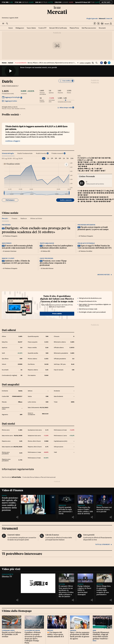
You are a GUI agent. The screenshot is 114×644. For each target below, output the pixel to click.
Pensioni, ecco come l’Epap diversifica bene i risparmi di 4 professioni (53, 263)
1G (44, 158)
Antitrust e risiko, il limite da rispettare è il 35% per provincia (16, 262)
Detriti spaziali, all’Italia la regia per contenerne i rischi (65, 510)
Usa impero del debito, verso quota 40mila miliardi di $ (56, 634)
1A (64, 158)
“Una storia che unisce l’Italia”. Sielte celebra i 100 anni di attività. (85, 510)
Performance (10, 200)
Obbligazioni (20, 28)
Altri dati (106, 2)
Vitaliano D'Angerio (11, 236)
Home (4, 63)
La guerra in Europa (32, 630)
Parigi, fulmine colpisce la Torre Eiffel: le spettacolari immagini (84, 590)
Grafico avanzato (66, 200)
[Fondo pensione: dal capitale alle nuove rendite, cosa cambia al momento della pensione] (38, 505)
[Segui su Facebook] (95, 23)
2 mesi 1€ (105, 19)
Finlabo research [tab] (57, 153)
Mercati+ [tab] (5, 218)
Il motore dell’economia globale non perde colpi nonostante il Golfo (17, 247)
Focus (4, 496)
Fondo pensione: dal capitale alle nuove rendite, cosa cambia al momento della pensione (10, 504)
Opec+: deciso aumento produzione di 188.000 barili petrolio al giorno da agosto (80, 635)
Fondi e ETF (43, 28)
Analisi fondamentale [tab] (25, 153)
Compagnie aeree (8, 630)
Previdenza (6, 225)
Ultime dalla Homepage (17, 611)
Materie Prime (74, 28)
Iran (94, 630)
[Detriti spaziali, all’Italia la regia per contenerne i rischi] (66, 499)
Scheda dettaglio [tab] (8, 153)
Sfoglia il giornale (92, 19)
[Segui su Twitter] (98, 23)
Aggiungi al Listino (9, 101)
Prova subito (57, 314)
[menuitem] (37, 193)
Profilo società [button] (11, 115)
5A (68, 158)
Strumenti (102, 28)
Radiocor (62, 505)
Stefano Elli (46, 251)
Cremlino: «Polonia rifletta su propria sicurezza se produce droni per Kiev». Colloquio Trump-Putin (33, 638)
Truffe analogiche (47, 243)
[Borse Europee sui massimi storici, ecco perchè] (104, 499)
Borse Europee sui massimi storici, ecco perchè (39, 67)
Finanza (99, 505)
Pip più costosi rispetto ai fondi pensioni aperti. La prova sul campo (93, 228)
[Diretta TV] (38, 583)
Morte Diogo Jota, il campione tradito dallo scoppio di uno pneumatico (104, 590)
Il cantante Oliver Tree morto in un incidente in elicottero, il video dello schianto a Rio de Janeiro (66, 591)
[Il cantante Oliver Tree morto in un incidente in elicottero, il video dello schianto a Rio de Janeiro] (66, 578)
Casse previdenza (46, 258)
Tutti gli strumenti (104, 544)
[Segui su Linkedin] (102, 23)
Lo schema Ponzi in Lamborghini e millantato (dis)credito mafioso (56, 247)
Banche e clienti (8, 258)
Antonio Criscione (11, 251)
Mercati (57, 12)
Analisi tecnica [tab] (41, 153)
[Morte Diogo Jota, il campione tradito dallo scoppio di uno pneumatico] (104, 578)
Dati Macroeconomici (89, 28)
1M (52, 158)
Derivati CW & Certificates (58, 28)
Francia (80, 584)
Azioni (11, 28)
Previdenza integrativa (86, 225)
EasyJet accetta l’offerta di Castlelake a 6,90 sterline (11, 634)
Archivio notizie (105, 275)
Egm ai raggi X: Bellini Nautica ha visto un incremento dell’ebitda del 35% (95, 247)
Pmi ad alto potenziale (86, 243)
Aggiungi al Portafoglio (11, 98)
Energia (73, 630)
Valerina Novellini (86, 251)
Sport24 (100, 584)
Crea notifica (67, 81)
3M (56, 158)
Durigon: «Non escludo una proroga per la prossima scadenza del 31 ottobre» (36, 230)
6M (60, 158)
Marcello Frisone (48, 268)
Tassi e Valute (31, 28)
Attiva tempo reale (65, 108)
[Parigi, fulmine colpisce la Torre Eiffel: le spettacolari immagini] (85, 578)
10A (72, 158)
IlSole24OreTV (8, 574)
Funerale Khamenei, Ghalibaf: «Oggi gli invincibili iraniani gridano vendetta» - (101, 635)
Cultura (62, 584)
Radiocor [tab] (24, 218)
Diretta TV (7, 576)
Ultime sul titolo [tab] (36, 218)
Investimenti (7, 243)
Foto (95, 641)
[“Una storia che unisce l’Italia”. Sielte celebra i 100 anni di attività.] (85, 499)
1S (48, 158)
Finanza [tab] (14, 218)
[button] (3, 24)
